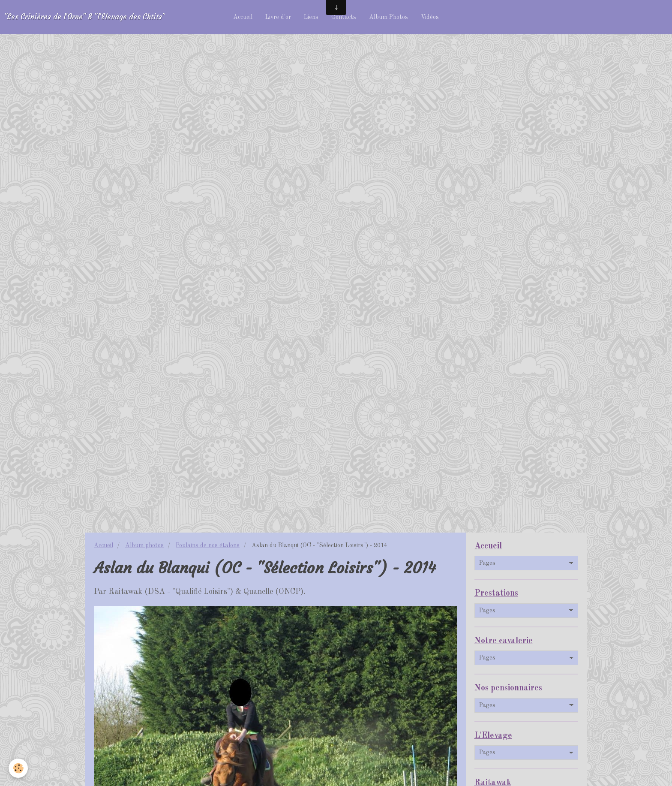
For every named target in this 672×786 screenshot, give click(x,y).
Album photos (144, 545)
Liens (311, 17)
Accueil (243, 17)
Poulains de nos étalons (208, 545)
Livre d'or (278, 17)
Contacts (344, 17)
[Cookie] (18, 768)
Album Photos (388, 17)
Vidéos (430, 17)
